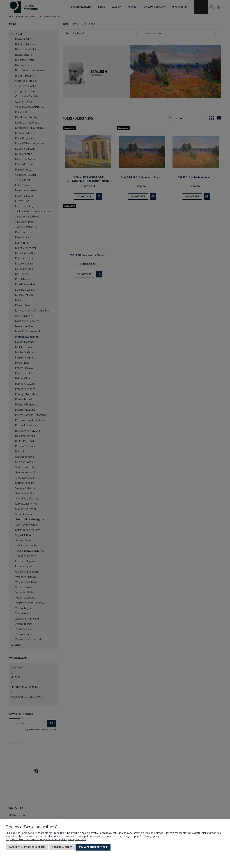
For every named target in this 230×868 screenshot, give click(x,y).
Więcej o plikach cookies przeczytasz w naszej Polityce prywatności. (46, 840)
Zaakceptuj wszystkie (93, 847)
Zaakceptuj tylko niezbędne (27, 847)
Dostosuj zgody (62, 847)
